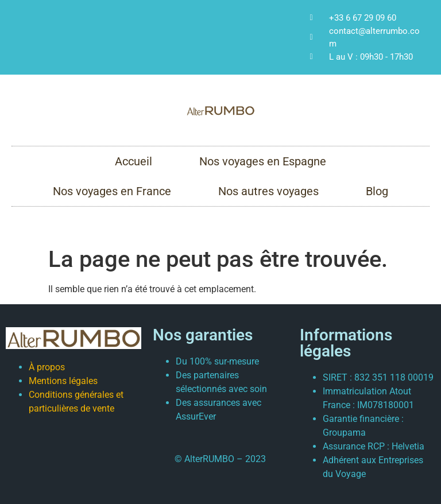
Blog (377, 191)
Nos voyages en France (112, 191)
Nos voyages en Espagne (263, 161)
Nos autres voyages (268, 191)
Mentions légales (63, 381)
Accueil (134, 161)
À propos (47, 367)
